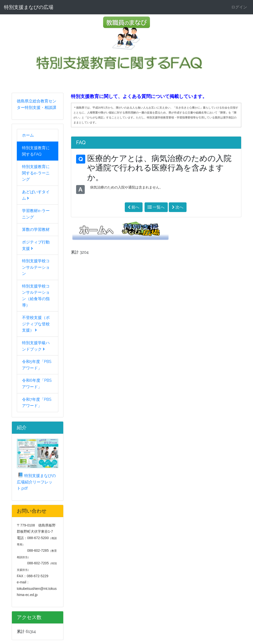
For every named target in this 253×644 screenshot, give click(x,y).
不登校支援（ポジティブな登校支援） (36, 324)
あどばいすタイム (36, 195)
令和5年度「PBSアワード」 (37, 365)
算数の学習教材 (36, 229)
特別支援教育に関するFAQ (36, 151)
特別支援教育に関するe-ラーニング (36, 173)
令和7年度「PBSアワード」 (37, 403)
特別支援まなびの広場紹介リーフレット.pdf (36, 482)
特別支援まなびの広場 (29, 7)
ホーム (28, 135)
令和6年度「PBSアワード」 (37, 384)
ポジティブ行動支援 (36, 245)
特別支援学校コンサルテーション (36, 267)
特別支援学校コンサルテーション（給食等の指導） (36, 296)
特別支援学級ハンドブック (36, 346)
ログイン (239, 7)
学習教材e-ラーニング (36, 214)
